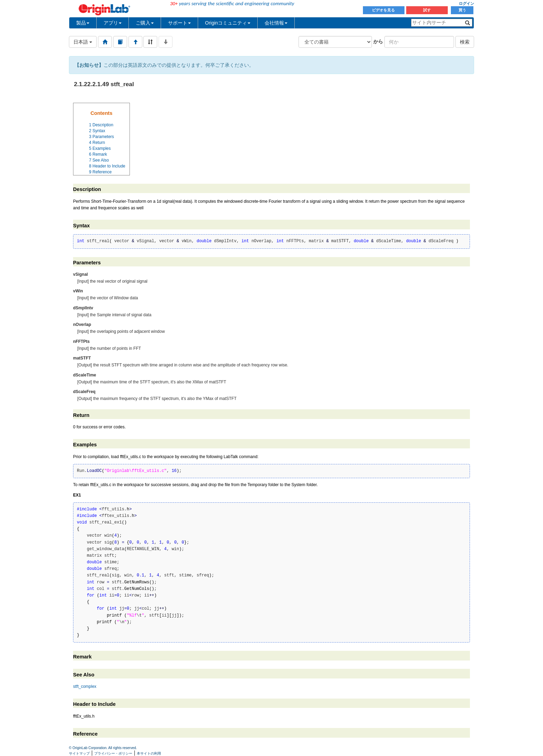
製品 (83, 23)
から (378, 42)
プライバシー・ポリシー (113, 753)
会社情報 (276, 23)
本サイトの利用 (149, 753)
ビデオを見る (384, 10)
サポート (179, 23)
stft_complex (85, 686)
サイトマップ (79, 753)
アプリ (113, 23)
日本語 (83, 42)
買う (462, 10)
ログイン (466, 3)
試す (427, 10)
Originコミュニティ (228, 23)
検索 (465, 42)
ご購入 (145, 23)
